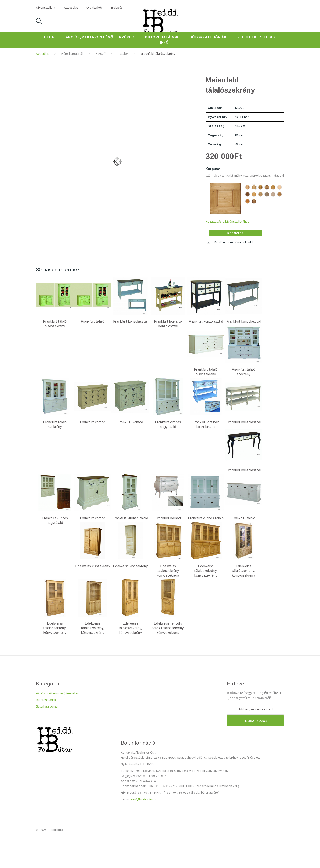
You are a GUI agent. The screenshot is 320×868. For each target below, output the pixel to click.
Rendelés (235, 233)
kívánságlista (46, 8)
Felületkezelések (257, 37)
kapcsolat (71, 8)
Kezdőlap (43, 54)
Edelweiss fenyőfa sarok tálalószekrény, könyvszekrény (168, 628)
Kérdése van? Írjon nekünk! (233, 242)
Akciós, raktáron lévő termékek (100, 37)
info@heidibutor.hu (144, 799)
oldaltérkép (95, 8)
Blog (49, 37)
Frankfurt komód (93, 422)
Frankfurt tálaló (93, 321)
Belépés (117, 8)
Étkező (101, 54)
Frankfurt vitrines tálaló (130, 518)
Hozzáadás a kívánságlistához (227, 222)
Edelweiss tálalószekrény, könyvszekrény (168, 571)
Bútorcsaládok (162, 37)
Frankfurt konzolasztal (130, 321)
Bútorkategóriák (208, 37)
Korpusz (213, 169)
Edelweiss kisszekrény (93, 566)
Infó (164, 42)
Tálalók (123, 54)
